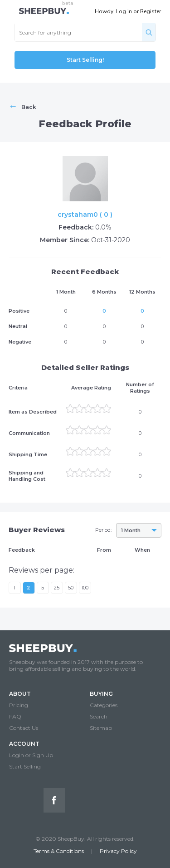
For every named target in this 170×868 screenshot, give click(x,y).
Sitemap (101, 728)
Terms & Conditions (59, 851)
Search (99, 716)
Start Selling (25, 766)
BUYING (101, 694)
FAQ (15, 716)
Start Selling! (85, 60)
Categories (104, 705)
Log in (124, 11)
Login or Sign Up (31, 755)
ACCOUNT (24, 744)
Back (22, 106)
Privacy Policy (118, 851)
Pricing (19, 705)
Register (151, 11)
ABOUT (20, 694)
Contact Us (24, 728)
